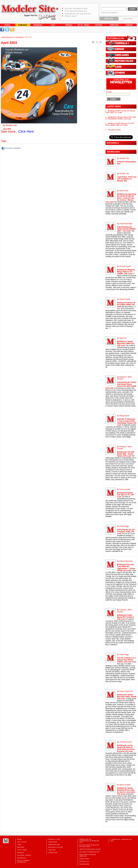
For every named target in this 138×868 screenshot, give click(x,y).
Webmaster (84, 864)
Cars (19, 845)
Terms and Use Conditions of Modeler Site (89, 841)
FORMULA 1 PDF (54, 839)
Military (21, 847)
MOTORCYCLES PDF (56, 847)
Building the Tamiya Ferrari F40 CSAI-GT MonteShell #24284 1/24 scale (121, 118)
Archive (20, 853)
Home (19, 839)
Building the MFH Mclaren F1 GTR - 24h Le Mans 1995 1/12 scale (120, 124)
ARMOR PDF (53, 842)
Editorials (22, 858)
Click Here (26, 131)
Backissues (19, 37)
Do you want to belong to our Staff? (89, 846)
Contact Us (84, 861)
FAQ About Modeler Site (89, 852)
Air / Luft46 (22, 842)
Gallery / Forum (24, 855)
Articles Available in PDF (90, 849)
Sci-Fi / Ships (22, 850)
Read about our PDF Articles (88, 855)
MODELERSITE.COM (8, 37)
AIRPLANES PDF (54, 845)
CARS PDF (52, 850)
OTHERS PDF (53, 853)
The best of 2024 (114, 130)
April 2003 (28, 37)
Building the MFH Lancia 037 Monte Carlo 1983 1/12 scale (120, 112)
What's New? (84, 859)
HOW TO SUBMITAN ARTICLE (23, 861)
